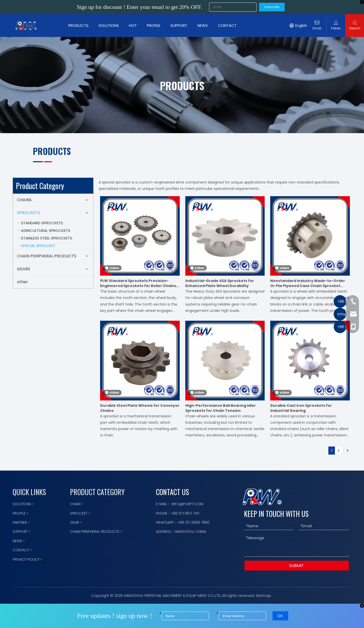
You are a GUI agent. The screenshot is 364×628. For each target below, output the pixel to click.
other (22, 282)
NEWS (205, 25)
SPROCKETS (29, 213)
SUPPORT (181, 25)
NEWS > (19, 541)
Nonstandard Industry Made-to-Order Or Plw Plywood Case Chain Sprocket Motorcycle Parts (308, 283)
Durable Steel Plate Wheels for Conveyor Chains (140, 408)
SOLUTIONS (111, 25)
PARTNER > (21, 522)
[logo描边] (262, 497)
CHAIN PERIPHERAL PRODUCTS (47, 256)
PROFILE (156, 25)
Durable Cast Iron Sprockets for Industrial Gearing (301, 408)
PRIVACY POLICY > (27, 559)
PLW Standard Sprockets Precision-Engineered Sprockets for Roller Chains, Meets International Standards (139, 283)
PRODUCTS (80, 25)
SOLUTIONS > (23, 504)
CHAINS (24, 200)
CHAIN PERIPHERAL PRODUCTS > (96, 532)
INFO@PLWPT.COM (187, 504)
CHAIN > (77, 504)
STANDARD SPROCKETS (42, 223)
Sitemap (263, 596)
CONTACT (229, 25)
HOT (135, 25)
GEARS (24, 269)
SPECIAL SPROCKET (38, 246)
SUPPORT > (22, 532)
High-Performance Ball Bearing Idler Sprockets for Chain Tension (221, 408)
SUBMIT (297, 566)
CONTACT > (22, 550)
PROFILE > (20, 513)
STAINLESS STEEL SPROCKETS (47, 238)
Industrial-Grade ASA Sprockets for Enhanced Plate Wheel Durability (220, 283)
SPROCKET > (80, 513)
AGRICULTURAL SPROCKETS (46, 230)
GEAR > (76, 522)
